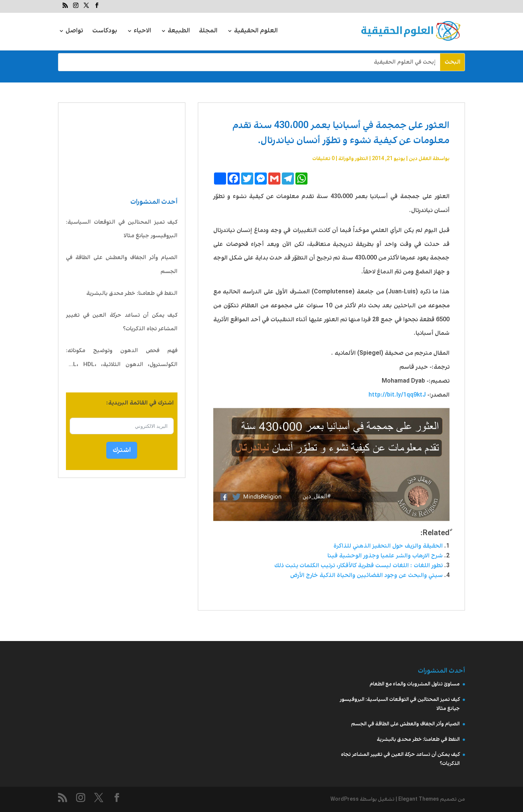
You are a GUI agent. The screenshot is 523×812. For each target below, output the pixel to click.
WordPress (345, 799)
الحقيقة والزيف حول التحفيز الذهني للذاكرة (388, 546)
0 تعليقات (323, 159)
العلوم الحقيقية (256, 32)
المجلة (208, 32)
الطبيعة (179, 32)
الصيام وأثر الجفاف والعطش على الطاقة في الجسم (122, 265)
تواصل (74, 32)
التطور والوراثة (353, 159)
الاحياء (142, 32)
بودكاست (105, 32)
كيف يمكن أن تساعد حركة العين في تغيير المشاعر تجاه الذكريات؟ (122, 322)
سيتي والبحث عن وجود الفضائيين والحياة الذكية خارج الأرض (366, 575)
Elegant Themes (419, 799)
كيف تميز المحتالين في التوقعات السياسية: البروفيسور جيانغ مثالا (122, 229)
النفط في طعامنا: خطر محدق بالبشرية (132, 293)
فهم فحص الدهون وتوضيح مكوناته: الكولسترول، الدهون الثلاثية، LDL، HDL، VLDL (122, 359)
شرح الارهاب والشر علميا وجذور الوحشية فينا (385, 556)
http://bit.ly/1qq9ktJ (397, 395)
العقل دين (420, 159)
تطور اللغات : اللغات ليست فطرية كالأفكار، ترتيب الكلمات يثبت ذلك (359, 565)
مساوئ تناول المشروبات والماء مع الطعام (415, 684)
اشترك (122, 450)
